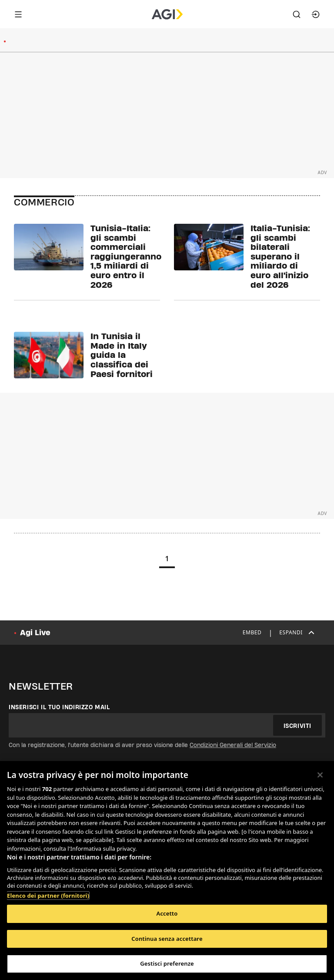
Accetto (167, 913)
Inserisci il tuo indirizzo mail (59, 707)
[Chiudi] (320, 775)
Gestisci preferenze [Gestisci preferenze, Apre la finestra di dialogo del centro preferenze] (167, 963)
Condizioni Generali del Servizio (233, 745)
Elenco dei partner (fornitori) (48, 896)
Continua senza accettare (167, 939)
